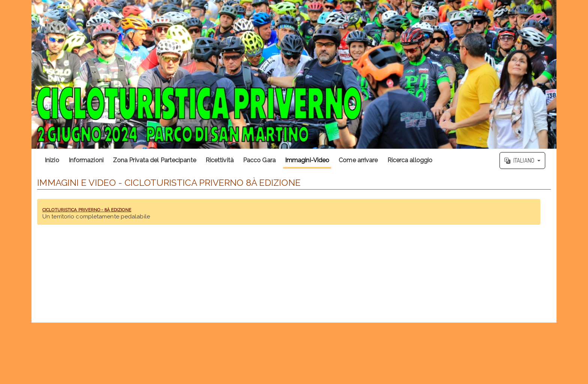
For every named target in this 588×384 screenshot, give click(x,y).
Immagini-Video (307, 160)
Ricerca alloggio (410, 160)
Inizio (52, 160)
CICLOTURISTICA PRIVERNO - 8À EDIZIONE (120, 209)
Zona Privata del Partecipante (154, 160)
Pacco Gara (259, 160)
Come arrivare (358, 160)
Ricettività (220, 160)
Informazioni (86, 160)
